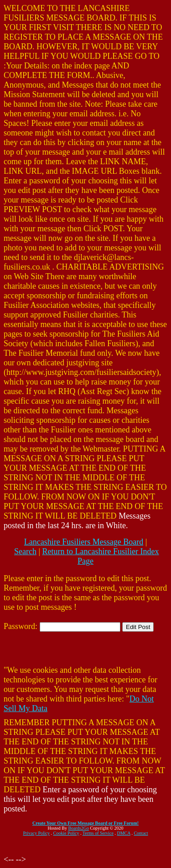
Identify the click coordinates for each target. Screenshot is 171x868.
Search (25, 551)
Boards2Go (78, 828)
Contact (141, 833)
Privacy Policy (36, 833)
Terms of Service (98, 833)
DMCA (124, 833)
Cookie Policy (66, 833)
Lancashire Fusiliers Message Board (84, 542)
